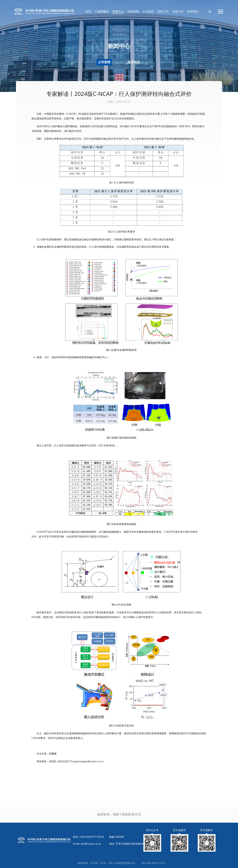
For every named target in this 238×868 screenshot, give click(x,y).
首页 (88, 11)
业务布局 (133, 11)
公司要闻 (104, 62)
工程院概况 (102, 11)
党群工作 (163, 11)
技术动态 (134, 62)
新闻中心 (118, 11)
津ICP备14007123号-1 (154, 863)
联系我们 (193, 11)
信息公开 (178, 11)
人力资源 (148, 11)
